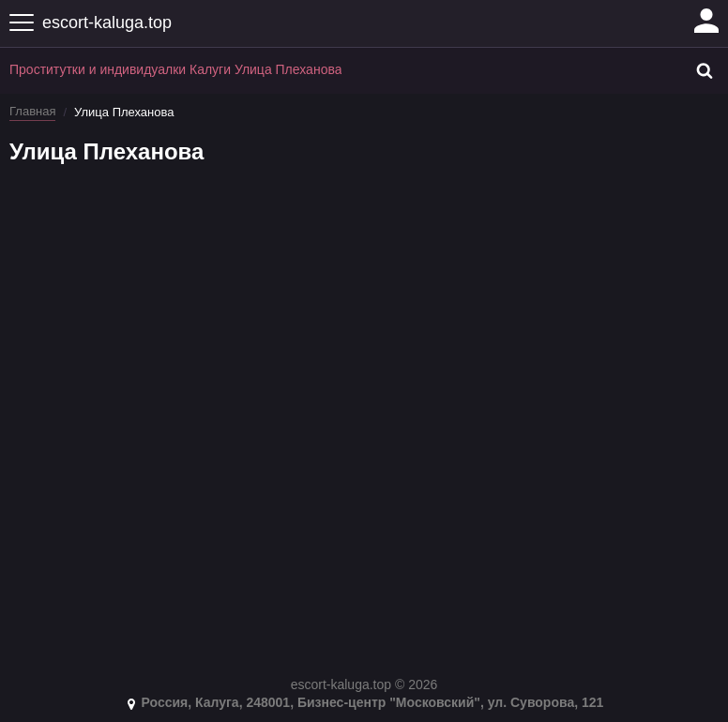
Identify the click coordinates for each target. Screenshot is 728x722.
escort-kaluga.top (107, 23)
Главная (32, 111)
